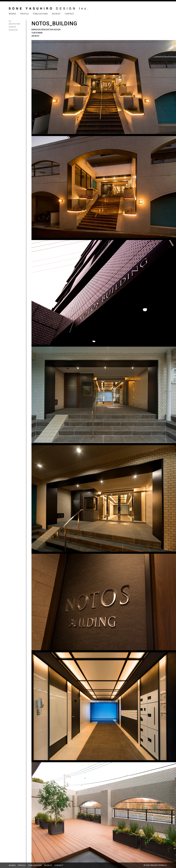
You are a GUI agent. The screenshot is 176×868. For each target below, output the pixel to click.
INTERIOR (12, 27)
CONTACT (70, 14)
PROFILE (25, 14)
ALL (10, 21)
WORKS (13, 14)
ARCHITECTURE (15, 24)
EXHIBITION (13, 30)
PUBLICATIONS (40, 14)
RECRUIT (56, 14)
